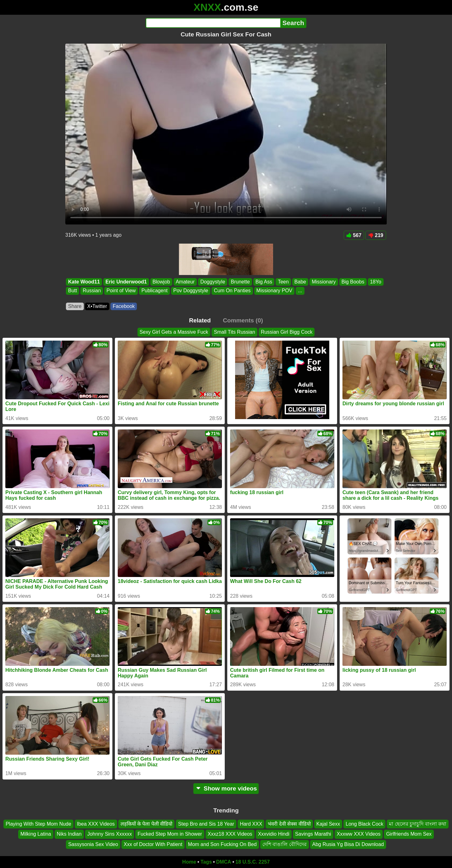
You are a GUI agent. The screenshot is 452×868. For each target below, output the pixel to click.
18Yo (376, 282)
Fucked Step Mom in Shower (170, 834)
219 (376, 235)
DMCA (223, 862)
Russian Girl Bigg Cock (287, 332)
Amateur (185, 282)
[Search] (213, 23)
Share (75, 306)
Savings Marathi (313, 834)
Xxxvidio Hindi (274, 834)
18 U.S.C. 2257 (253, 862)
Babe (300, 282)
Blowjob (161, 282)
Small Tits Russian (234, 332)
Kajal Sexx (328, 824)
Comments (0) (243, 320)
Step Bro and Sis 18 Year (206, 824)
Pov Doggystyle (191, 291)
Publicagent (154, 291)
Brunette (240, 282)
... (300, 291)
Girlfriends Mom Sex (409, 834)
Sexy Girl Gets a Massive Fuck (174, 332)
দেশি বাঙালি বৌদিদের (285, 844)
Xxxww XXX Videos (359, 834)
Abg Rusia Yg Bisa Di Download (348, 844)
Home (189, 862)
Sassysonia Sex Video (93, 844)
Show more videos (226, 788)
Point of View (121, 291)
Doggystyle (213, 282)
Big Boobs (353, 282)
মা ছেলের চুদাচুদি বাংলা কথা (418, 824)
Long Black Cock (364, 824)
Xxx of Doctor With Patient (153, 844)
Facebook (124, 306)
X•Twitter (97, 306)
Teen (283, 282)
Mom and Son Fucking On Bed (222, 844)
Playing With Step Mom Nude (38, 824)
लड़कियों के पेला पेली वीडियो (147, 824)
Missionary (324, 282)
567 (354, 235)
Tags (206, 862)
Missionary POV (274, 291)
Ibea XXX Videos (96, 824)
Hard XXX (251, 824)
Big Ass (264, 282)
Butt (73, 291)
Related (200, 320)
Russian (92, 291)
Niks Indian (69, 834)
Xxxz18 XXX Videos (230, 834)
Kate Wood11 (84, 282)
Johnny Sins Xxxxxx (110, 834)
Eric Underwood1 (126, 282)
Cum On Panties (232, 291)
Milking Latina (36, 834)
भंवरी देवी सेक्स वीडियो (289, 824)
